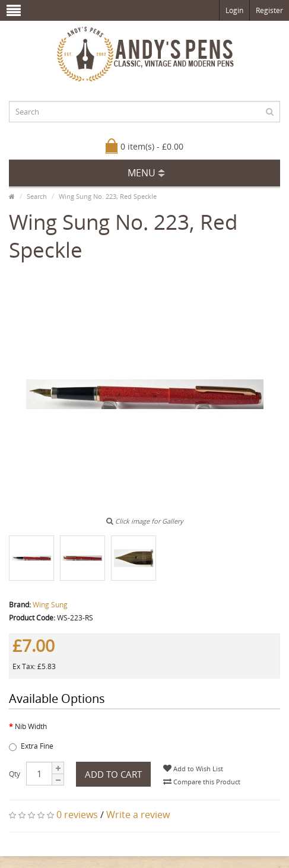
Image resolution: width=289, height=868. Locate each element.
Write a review (138, 815)
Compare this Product (202, 782)
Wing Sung (50, 605)
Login (234, 10)
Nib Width (31, 726)
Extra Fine (31, 746)
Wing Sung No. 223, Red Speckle (108, 196)
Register (269, 10)
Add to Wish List (193, 769)
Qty (15, 774)
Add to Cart (113, 774)
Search (37, 196)
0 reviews (77, 815)
